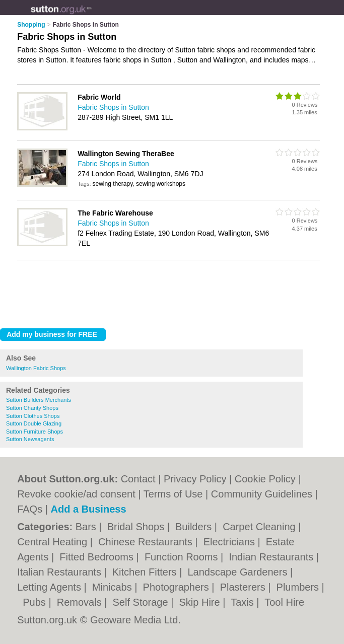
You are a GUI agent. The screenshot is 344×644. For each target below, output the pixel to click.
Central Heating (54, 542)
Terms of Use (173, 494)
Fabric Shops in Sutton (113, 107)
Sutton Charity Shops (32, 408)
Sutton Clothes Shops (33, 416)
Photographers (178, 587)
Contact (138, 479)
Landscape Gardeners (238, 572)
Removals (81, 602)
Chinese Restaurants (147, 542)
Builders (195, 527)
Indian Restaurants (272, 557)
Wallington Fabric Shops (36, 368)
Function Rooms (183, 557)
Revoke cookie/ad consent (76, 494)
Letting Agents (50, 587)
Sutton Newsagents (30, 439)
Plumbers (299, 587)
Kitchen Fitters (146, 572)
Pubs (36, 602)
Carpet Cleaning (260, 527)
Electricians (231, 542)
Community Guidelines (262, 494)
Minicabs (113, 587)
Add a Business (88, 509)
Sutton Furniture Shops (35, 432)
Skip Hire (201, 602)
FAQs (30, 509)
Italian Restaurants (60, 572)
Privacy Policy (195, 479)
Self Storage (142, 602)
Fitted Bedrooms (98, 557)
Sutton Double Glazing (34, 423)
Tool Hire (284, 602)
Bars (87, 527)
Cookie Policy (265, 479)
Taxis (244, 602)
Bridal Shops (137, 527)
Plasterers (244, 587)
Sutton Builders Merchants (39, 400)
